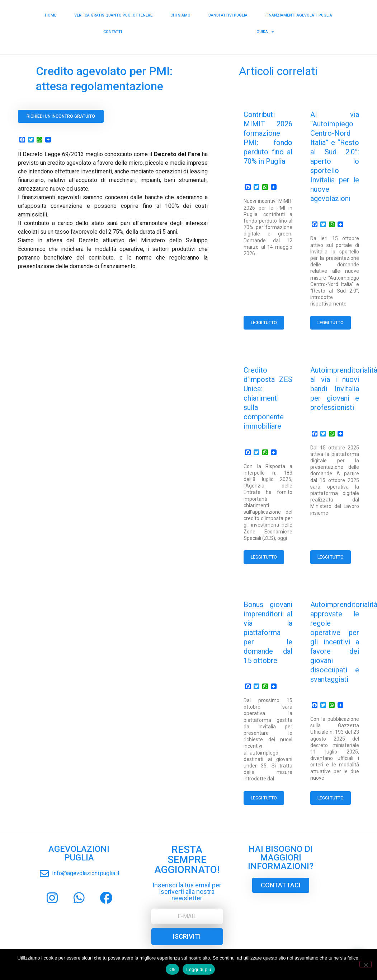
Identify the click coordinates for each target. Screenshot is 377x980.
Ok (172, 969)
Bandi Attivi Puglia (228, 13)
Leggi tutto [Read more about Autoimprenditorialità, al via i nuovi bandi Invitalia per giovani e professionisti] (331, 557)
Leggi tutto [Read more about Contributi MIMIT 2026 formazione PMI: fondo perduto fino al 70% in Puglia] (264, 323)
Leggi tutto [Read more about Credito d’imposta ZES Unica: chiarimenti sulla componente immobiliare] (264, 557)
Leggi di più (199, 969)
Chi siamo (180, 13)
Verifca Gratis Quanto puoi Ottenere (113, 13)
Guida (265, 30)
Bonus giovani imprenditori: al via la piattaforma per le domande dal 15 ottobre (268, 633)
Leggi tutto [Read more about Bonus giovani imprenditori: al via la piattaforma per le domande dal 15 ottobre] (264, 798)
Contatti (113, 30)
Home (51, 13)
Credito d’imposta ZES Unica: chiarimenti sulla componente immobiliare (268, 398)
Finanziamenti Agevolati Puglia (299, 13)
